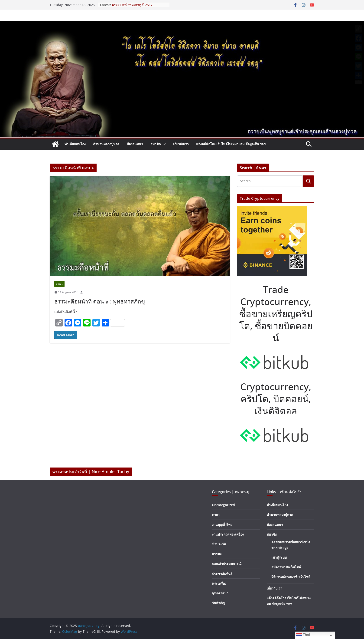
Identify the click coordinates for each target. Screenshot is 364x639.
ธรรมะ (59, 284)
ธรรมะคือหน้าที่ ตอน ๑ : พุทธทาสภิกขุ (100, 301)
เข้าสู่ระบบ (279, 557)
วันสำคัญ (218, 603)
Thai (303, 635)
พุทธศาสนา (220, 593)
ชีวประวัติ (219, 544)
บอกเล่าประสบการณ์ (227, 564)
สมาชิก (156, 144)
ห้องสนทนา (135, 144)
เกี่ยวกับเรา (181, 144)
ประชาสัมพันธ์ (222, 574)
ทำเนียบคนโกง (75, 144)
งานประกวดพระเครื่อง (228, 534)
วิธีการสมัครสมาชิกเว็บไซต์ (291, 577)
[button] (163, 144)
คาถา (216, 515)
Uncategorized (223, 505)
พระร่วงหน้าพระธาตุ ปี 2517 (132, 5)
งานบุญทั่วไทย (222, 525)
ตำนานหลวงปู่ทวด (106, 144)
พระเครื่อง (219, 583)
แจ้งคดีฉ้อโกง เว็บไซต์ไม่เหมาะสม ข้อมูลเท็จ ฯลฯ (231, 144)
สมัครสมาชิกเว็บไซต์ (286, 567)
